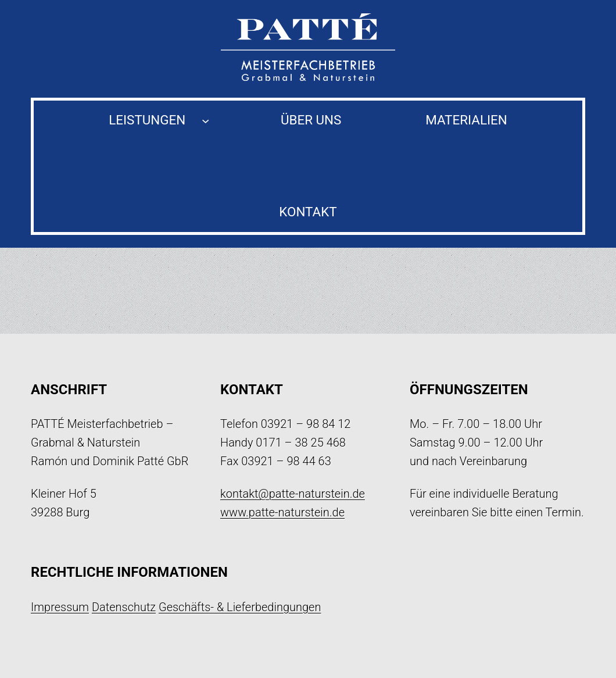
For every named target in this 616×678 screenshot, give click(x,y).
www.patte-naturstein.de (282, 512)
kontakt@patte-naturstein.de (293, 494)
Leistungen (147, 120)
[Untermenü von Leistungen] (205, 120)
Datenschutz (124, 607)
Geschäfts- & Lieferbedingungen (240, 607)
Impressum (60, 607)
